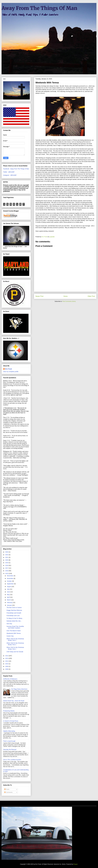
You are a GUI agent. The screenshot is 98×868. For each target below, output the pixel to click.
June (9, 592)
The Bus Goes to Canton (14, 608)
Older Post (91, 296)
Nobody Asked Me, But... (14, 621)
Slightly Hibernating (9, 731)
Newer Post (39, 296)
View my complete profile (11, 372)
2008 (7, 669)
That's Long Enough (9, 741)
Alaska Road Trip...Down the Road (14, 701)
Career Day (10, 636)
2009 (7, 666)
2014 (7, 656)
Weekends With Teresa (14, 633)
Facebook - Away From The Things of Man (16, 169)
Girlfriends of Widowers (10, 679)
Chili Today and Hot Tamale (15, 652)
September (10, 584)
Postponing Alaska (9, 711)
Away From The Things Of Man (39, 8)
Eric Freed (8, 369)
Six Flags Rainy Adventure (19, 689)
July (8, 589)
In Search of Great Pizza (11, 721)
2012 (7, 661)
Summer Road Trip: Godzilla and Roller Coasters (15, 627)
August (9, 587)
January (10, 605)
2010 (7, 664)
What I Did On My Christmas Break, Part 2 (15, 644)
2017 (7, 568)
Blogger (75, 864)
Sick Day (9, 624)
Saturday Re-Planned (10, 750)
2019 (7, 563)
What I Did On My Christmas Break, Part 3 (15, 640)
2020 (7, 560)
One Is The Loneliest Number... (13, 760)
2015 (7, 573)
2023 (7, 555)
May (8, 595)
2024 (7, 552)
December (10, 576)
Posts (7, 789)
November (10, 578)
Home (66, 296)
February (10, 603)
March (9, 600)
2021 (7, 557)
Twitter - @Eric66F (9, 172)
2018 (7, 565)
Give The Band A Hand (14, 631)
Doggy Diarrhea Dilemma (14, 610)
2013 (7, 658)
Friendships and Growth (14, 613)
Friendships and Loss (13, 616)
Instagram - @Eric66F (10, 175)
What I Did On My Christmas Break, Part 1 (15, 648)
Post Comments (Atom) (69, 301)
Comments (8, 792)
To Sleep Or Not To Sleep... (15, 618)
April (8, 597)
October (10, 581)
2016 (7, 571)
